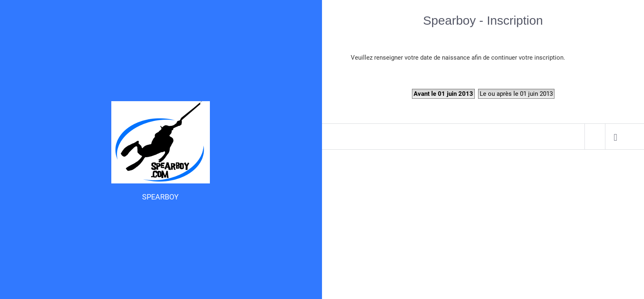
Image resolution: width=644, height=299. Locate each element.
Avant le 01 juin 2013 (443, 94)
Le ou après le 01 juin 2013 (516, 94)
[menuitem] (615, 137)
